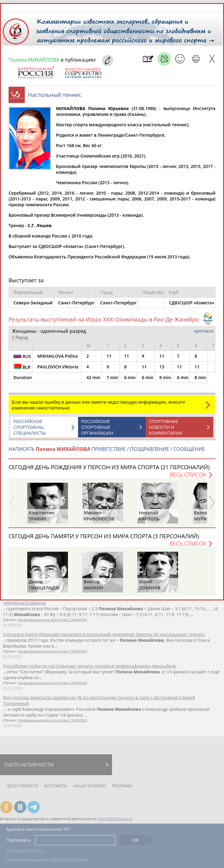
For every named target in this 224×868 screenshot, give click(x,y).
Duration (23, 377)
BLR (22, 367)
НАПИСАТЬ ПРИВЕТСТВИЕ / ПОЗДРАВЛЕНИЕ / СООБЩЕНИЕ (107, 449)
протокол (204, 331)
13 (162, 367)
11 (109, 356)
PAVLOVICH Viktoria (58, 367)
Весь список (188, 474)
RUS (22, 356)
